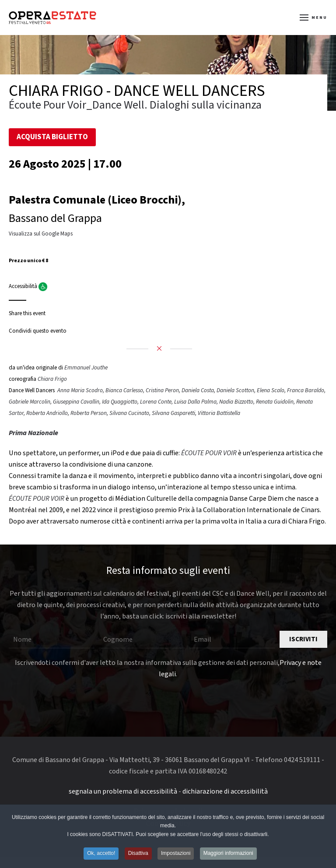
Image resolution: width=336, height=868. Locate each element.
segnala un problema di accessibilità (123, 791)
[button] (314, 18)
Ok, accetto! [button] (101, 854)
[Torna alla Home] (52, 18)
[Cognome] (142, 640)
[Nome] (52, 640)
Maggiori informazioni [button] (228, 854)
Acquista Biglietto (52, 137)
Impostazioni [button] (176, 854)
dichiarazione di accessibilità (225, 791)
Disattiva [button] (138, 854)
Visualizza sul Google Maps (41, 234)
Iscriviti (303, 639)
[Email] (232, 640)
